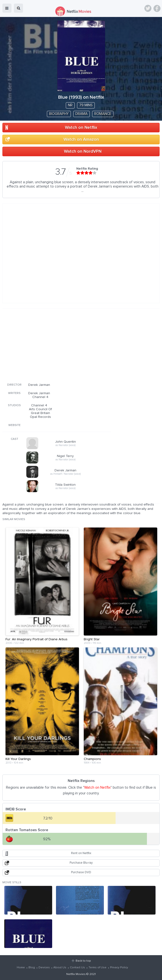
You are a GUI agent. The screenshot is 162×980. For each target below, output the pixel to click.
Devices (44, 968)
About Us (60, 968)
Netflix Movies (76, 974)
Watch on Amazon (81, 140)
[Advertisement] (57, 345)
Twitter (148, 8)
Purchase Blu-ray (81, 863)
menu (7, 8)
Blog (32, 968)
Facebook (157, 8)
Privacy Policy (119, 968)
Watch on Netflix (81, 128)
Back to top (83, 961)
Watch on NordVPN (83, 151)
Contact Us (77, 968)
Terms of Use (98, 968)
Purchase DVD (81, 872)
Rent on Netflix (81, 853)
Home (21, 968)
